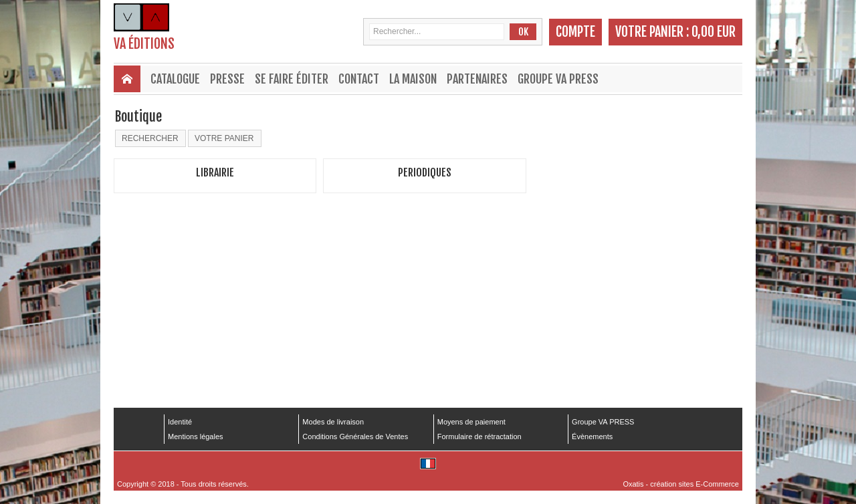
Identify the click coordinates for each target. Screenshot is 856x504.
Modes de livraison (333, 422)
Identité (180, 422)
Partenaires (477, 79)
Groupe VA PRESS (558, 79)
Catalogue (175, 79)
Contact (359, 79)
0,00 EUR (714, 32)
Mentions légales (196, 436)
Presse (227, 79)
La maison (413, 79)
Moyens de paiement (471, 422)
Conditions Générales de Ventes (355, 436)
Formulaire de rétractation (479, 436)
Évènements (592, 436)
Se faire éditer (292, 79)
